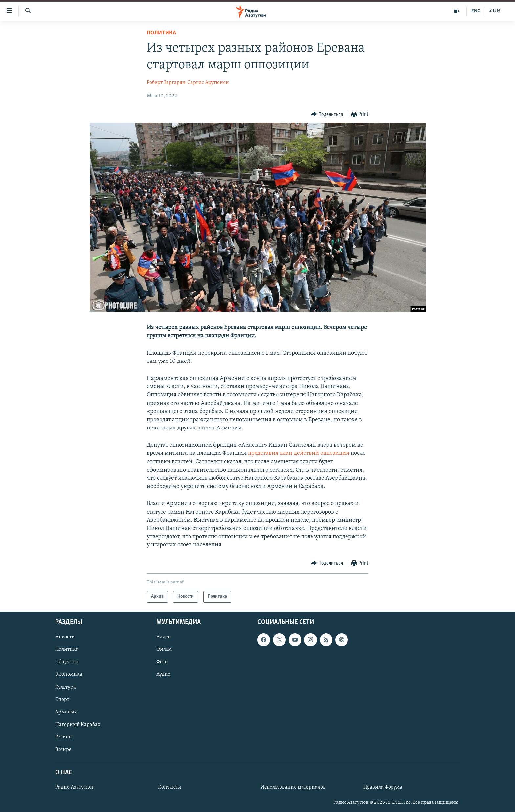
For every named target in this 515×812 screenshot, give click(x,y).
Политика (161, 33)
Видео (164, 637)
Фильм (164, 649)
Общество (67, 662)
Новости (65, 637)
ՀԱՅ (495, 11)
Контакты (169, 787)
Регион (64, 737)
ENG (476, 11)
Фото (162, 662)
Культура (66, 687)
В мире (63, 749)
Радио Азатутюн (74, 787)
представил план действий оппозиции (299, 453)
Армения (66, 712)
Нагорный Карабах (78, 724)
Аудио (163, 674)
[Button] (327, 114)
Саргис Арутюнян (208, 83)
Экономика (69, 674)
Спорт (62, 699)
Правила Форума (383, 787)
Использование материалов (293, 787)
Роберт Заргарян (166, 83)
